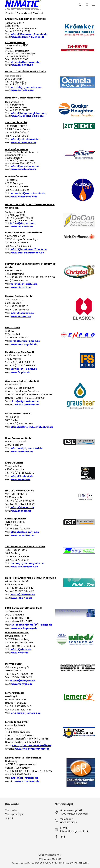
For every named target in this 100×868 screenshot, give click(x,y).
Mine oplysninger (14, 814)
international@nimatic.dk (74, 831)
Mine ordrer (11, 810)
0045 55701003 (69, 823)
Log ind (9, 818)
